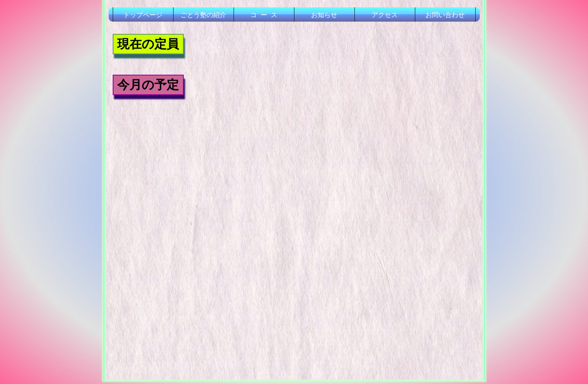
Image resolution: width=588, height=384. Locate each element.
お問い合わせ (445, 15)
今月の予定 (148, 85)
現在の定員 (148, 44)
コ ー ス (264, 15)
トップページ (143, 15)
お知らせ (324, 15)
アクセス (385, 15)
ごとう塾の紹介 (203, 15)
